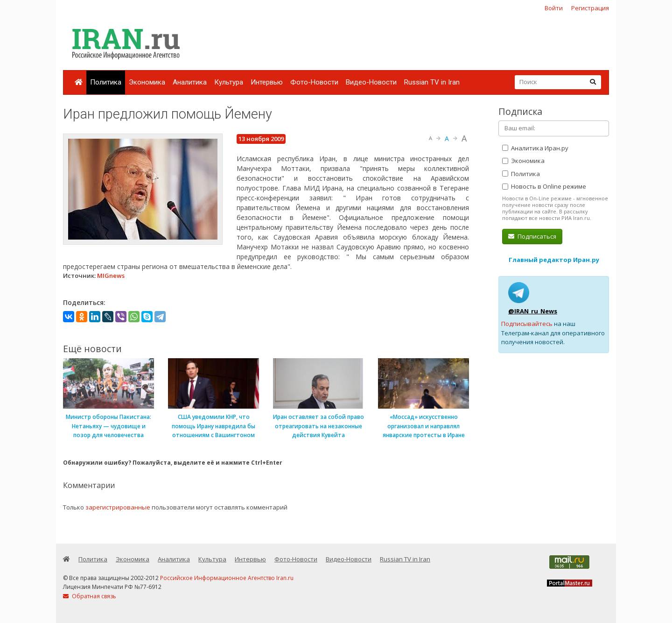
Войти (554, 8)
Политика (106, 82)
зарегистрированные (118, 507)
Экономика (147, 82)
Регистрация (590, 8)
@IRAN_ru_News (533, 311)
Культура (229, 82)
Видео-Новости (371, 82)
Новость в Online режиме (544, 186)
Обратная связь (90, 596)
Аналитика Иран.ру (535, 148)
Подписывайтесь (527, 324)
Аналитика (190, 82)
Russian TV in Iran (432, 82)
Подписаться (532, 236)
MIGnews (111, 276)
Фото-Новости (314, 82)
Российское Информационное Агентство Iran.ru (227, 578)
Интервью (267, 82)
